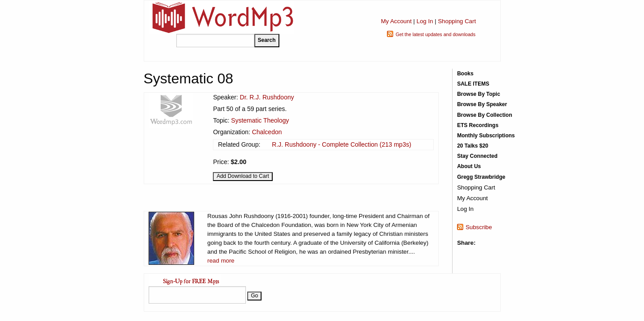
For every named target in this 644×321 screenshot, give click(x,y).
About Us (469, 166)
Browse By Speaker (482, 104)
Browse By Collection (484, 115)
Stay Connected (477, 156)
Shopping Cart (457, 21)
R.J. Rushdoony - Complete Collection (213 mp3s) (341, 144)
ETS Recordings (478, 125)
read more (221, 261)
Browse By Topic (478, 94)
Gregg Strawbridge (481, 177)
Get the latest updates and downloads (435, 34)
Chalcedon (267, 132)
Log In (425, 21)
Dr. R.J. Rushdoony (267, 97)
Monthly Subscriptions (486, 136)
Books (465, 74)
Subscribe (479, 227)
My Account (396, 21)
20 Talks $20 (473, 146)
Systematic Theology (260, 120)
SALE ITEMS (473, 84)
